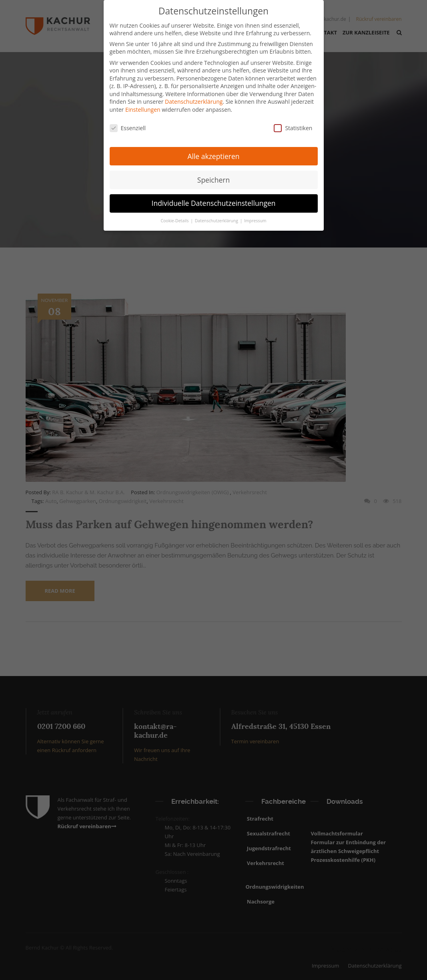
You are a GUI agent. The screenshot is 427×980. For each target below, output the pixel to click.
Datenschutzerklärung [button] (217, 218)
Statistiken (293, 125)
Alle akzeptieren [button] (213, 153)
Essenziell (128, 125)
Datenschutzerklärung (194, 99)
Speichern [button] (213, 177)
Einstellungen (143, 106)
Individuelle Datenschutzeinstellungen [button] (214, 200)
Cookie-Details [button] (175, 218)
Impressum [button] (255, 218)
